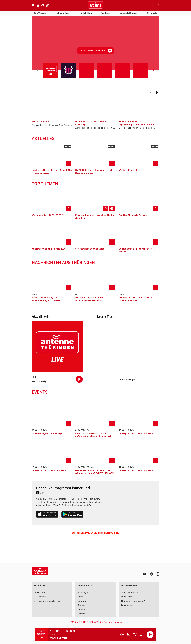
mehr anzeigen (128, 379)
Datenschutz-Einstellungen (47, 601)
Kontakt (81, 614)
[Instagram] (38, 5)
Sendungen (83, 592)
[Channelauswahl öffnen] (158, 5)
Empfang (82, 601)
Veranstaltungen (129, 13)
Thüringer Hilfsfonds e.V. (133, 601)
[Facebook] (43, 5)
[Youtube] (33, 5)
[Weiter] (157, 93)
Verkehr (106, 13)
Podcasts (152, 13)
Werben (81, 609)
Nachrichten (85, 13)
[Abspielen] (150, 634)
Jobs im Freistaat (129, 592)
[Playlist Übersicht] (135, 634)
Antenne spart (128, 605)
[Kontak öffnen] (153, 5)
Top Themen (41, 13)
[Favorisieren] (141, 634)
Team (80, 597)
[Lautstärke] (122, 634)
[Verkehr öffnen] (48, 5)
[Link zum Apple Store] (47, 515)
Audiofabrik (127, 597)
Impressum (39, 592)
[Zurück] (151, 93)
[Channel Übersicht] (128, 634)
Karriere (81, 605)
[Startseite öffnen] (95, 5)
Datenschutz (40, 597)
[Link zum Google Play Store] (72, 515)
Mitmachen (63, 13)
